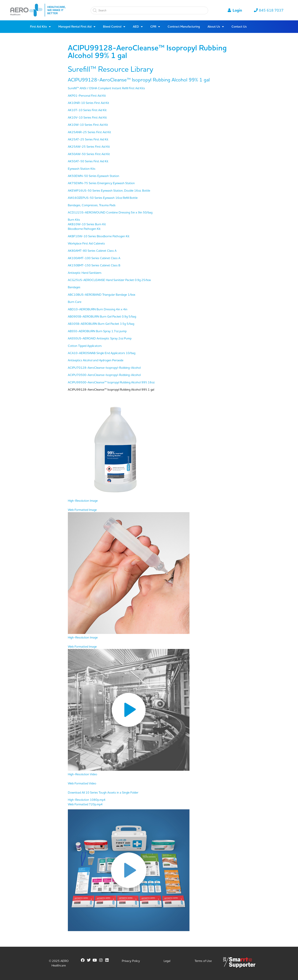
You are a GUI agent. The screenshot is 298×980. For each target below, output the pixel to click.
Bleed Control (114, 27)
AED (138, 27)
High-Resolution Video (82, 774)
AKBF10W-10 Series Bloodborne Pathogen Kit (99, 236)
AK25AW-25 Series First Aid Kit (89, 147)
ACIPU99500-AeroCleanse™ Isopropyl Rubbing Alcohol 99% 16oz (111, 382)
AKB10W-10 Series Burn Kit (87, 224)
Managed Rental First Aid (77, 27)
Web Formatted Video (82, 783)
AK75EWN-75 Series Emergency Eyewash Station (101, 183)
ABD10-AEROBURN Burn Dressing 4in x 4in (98, 309)
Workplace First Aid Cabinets (86, 244)
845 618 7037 (269, 10)
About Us (216, 27)
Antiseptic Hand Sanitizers (85, 273)
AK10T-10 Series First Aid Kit (87, 110)
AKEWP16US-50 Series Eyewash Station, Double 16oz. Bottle (109, 191)
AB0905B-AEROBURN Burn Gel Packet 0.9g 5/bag (102, 317)
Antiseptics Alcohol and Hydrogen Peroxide (96, 360)
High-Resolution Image (83, 501)
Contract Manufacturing (184, 27)
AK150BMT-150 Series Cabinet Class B (94, 265)
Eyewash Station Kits (82, 169)
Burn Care (75, 302)
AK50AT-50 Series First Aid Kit (88, 161)
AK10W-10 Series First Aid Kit (88, 125)
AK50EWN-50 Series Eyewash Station (94, 176)
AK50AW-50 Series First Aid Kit (89, 154)
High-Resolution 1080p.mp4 (87, 800)
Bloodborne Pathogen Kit (84, 229)
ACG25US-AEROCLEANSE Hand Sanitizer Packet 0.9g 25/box (109, 280)
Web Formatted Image (82, 510)
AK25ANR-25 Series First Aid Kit (89, 132)
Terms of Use (203, 961)
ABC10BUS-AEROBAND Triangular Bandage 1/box (102, 295)
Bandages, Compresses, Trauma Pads (92, 205)
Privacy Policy (131, 961)
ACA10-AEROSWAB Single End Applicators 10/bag (102, 353)
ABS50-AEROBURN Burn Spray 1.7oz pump (97, 331)
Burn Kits (74, 220)
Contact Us (239, 27)
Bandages (74, 287)
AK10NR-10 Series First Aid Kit (88, 103)
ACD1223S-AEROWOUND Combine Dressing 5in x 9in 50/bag (110, 213)
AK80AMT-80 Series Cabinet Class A (92, 251)
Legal (167, 961)
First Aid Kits (40, 27)
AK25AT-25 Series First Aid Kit (88, 139)
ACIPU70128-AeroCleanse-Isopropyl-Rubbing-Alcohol (104, 368)
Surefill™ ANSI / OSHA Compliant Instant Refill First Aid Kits (106, 88)
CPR (155, 27)
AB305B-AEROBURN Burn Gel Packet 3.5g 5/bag (101, 324)
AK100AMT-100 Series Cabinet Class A (94, 258)
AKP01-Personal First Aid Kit (87, 96)
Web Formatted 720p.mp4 (85, 804)
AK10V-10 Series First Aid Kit (87, 118)
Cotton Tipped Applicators (85, 346)
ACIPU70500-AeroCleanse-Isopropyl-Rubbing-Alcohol (104, 375)
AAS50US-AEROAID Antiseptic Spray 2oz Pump (100, 338)
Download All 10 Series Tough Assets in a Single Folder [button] (103, 793)
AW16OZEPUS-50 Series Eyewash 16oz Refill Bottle (103, 198)
